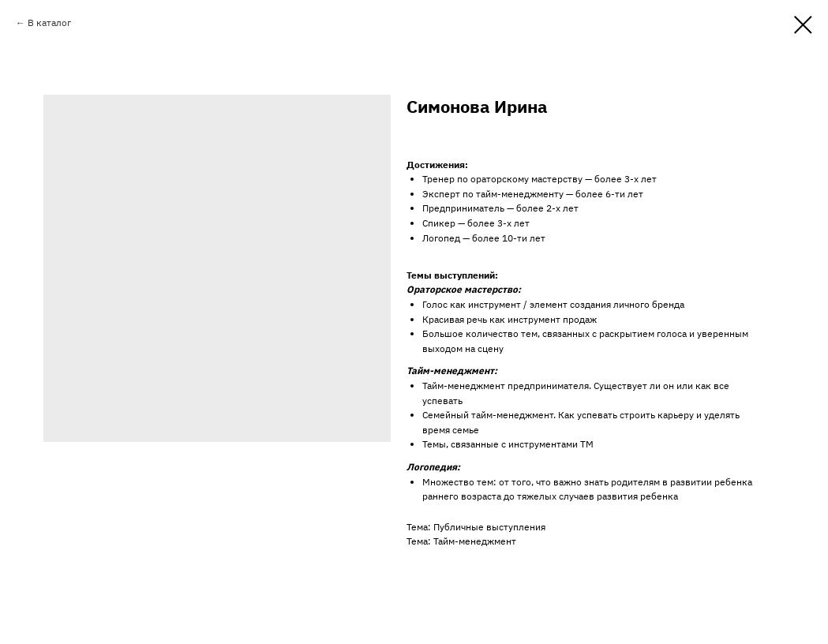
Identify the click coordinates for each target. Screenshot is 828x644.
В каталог (49, 22)
